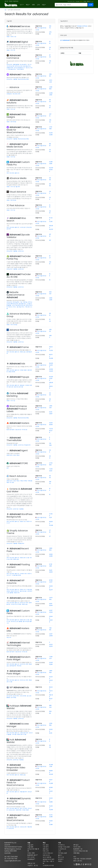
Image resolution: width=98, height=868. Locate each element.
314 (50, 443)
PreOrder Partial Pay (19, 258)
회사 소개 (61, 857)
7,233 (51, 469)
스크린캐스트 (62, 849)
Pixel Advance (17, 205)
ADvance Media (18, 178)
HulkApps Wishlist (19, 707)
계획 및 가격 (31, 863)
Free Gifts (20, 74)
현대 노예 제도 (78, 861)
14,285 (51, 783)
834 (50, 465)
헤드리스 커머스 (12, 307)
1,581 (50, 566)
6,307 (51, 610)
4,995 (51, 556)
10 (50, 49)
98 (50, 184)
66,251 (51, 363)
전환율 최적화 (10, 68)
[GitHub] (88, 864)
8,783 (51, 580)
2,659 (51, 636)
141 (50, 150)
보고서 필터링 (47, 857)
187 (50, 234)
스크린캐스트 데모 (48, 865)
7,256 (51, 657)
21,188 (51, 824)
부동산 (18, 455)
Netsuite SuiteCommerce (16, 295)
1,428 (51, 87)
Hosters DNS (18, 630)
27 (50, 530)
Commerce (14, 57)
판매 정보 (46, 849)
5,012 (51, 412)
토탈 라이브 (39, 26)
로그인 (6, 1)
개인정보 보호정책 (86, 859)
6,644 (51, 605)
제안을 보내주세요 (82, 26)
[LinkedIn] (77, 864)
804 (50, 550)
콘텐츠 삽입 (23, 352)
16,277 (51, 590)
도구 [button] (21, 5)
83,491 (51, 774)
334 (50, 408)
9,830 (51, 572)
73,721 (51, 429)
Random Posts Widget (19, 658)
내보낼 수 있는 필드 (64, 847)
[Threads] (83, 864)
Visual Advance (18, 192)
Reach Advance (18, 476)
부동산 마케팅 (24, 481)
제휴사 (60, 861)
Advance (14, 87)
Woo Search (16, 219)
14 (50, 116)
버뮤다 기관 (13, 37)
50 (50, 186)
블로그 (60, 855)
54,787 (51, 168)
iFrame (19, 347)
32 (50, 197)
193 (50, 26)
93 (50, 478)
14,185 (51, 162)
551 (50, 630)
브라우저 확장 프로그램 (80, 851)
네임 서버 (9, 637)
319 (50, 120)
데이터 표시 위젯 (24, 603)
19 (50, 41)
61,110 (51, 733)
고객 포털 (14, 734)
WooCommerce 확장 (23, 79)
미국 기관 (13, 50)
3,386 (51, 817)
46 (50, 745)
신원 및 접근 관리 (24, 733)
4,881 (51, 164)
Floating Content (18, 566)
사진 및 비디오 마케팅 (16, 604)
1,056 (51, 95)
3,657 (51, 414)
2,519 (51, 723)
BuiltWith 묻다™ (32, 855)
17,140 (51, 222)
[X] (74, 864)
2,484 (51, 93)
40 (50, 456)
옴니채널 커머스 (12, 69)
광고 (8, 468)
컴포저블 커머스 (27, 66)
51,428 (51, 358)
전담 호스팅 (18, 430)
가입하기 (30, 865)
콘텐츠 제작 (17, 593)
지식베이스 (61, 845)
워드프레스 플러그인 (14, 173)
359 (50, 74)
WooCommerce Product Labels (17, 409)
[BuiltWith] (11, 5)
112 (50, 106)
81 (50, 256)
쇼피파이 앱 (21, 251)
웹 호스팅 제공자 (11, 430)
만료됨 (37, 34)
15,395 (51, 765)
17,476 (51, 350)
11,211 (50, 517)
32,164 (51, 810)
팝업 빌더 (22, 385)
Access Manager (18, 725)
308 (50, 445)
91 (50, 63)
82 (50, 34)
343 (50, 707)
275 (50, 32)
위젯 (8, 173)
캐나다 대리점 (14, 325)
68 (50, 713)
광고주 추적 (16, 696)
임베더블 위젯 (13, 666)
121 (50, 331)
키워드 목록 (31, 853)
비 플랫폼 (15, 79)
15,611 (51, 570)
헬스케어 (18, 187)
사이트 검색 (23, 227)
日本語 (85, 1)
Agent (19, 450)
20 (50, 57)
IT (75, 1)
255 (50, 330)
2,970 (51, 598)
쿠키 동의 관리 (10, 387)
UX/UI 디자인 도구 (15, 591)
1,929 (51, 298)
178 (50, 61)
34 (50, 211)
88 (50, 144)
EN (68, 1)
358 (50, 129)
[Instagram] (90, 864)
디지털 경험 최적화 (16, 575)
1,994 (51, 671)
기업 (29, 64)
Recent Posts (18, 550)
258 (50, 336)
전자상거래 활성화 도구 (20, 68)
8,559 (51, 425)
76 (50, 28)
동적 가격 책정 (24, 808)
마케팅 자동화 (23, 370)
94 (50, 476)
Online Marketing (17, 395)
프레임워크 (9, 94)
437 (50, 294)
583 (50, 725)
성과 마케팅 (13, 697)
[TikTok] (81, 864)
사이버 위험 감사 (48, 853)
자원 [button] (43, 5)
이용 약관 (76, 859)
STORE (19, 463)
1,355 (51, 406)
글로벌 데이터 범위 (49, 859)
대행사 (8, 37)
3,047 (51, 582)
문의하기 (61, 859)
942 (50, 599)
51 (50, 236)
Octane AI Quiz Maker (19, 490)
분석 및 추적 (10, 696)
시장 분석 (46, 847)
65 (50, 76)
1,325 (51, 300)
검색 (65, 40)
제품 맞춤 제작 (24, 792)
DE (70, 1)
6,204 (51, 133)
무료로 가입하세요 (14, 1)
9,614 (51, 604)
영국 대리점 (13, 122)
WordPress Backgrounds (20, 515)
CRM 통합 (76, 853)
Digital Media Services (17, 145)
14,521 (51, 644)
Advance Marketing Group (19, 315)
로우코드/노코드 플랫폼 (17, 621)
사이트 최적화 (23, 696)
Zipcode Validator (18, 236)
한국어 (81, 1)
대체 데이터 (46, 855)
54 (50, 102)
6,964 (51, 554)
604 (50, 292)
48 (50, 178)
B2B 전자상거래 (14, 304)
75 (50, 483)
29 (50, 47)
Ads (17, 364)
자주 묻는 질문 (62, 853)
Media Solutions (17, 101)
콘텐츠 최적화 (12, 372)
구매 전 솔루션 (20, 69)
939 (50, 672)
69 (50, 313)
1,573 (51, 80)
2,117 (50, 658)
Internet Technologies (18, 644)
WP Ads (19, 687)
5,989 (51, 802)
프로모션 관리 (12, 810)
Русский (78, 1)
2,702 (51, 463)
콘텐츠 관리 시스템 (11, 455)
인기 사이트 (31, 857)
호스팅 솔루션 (23, 64)
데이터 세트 (77, 847)
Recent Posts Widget (18, 672)
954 (50, 711)
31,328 (51, 525)
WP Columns (16, 582)
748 (50, 628)
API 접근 (76, 845)
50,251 (51, 377)
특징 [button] (27, 5)
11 (50, 490)
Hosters (19, 423)
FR (72, 1)
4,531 (51, 471)
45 (50, 180)
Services (20, 26)
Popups (19, 377)
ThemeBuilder (14, 439)
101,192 (51, 369)
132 (50, 262)
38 (50, 747)
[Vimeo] (86, 864)
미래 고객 (46, 851)
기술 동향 (30, 847)
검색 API (9, 229)
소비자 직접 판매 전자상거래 (19, 305)
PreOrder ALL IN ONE (19, 276)
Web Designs (16, 116)
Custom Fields (18, 612)
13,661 (51, 664)
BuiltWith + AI (78, 849)
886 (50, 705)
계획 (33, 5)
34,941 (51, 371)
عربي (92, 1)
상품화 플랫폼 (16, 64)
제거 (75, 857)
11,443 (51, 423)
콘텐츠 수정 (23, 521)
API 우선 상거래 (19, 66)
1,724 (51, 127)
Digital (19, 42)
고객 (38, 5)
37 (50, 258)
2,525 (51, 612)
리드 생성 (12, 482)
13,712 (51, 815)
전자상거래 (9, 64)
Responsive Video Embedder (16, 768)
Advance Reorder (19, 330)
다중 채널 (25, 302)
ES (73, 1)
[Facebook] (79, 864)
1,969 (51, 548)
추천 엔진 (19, 666)
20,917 (51, 663)
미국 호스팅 (24, 430)
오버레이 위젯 (29, 385)
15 (50, 205)
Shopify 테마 (27, 445)
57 (50, 108)
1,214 (50, 82)
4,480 (51, 135)
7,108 (51, 766)
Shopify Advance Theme (17, 532)
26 (50, 450)
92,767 (51, 229)
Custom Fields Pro (18, 163)
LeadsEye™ (31, 859)
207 (50, 114)
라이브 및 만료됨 (40, 32)
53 (50, 152)
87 (50, 55)
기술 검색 (30, 845)
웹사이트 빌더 (24, 591)
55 (50, 100)
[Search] (71, 5)
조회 (91, 5)
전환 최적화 (19, 810)
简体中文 (89, 1)
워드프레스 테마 (16, 94)
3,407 (51, 634)
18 (50, 401)
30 (50, 393)
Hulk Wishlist (16, 741)
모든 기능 (46, 861)
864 (50, 89)
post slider (21, 598)
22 (50, 321)
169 (50, 482)
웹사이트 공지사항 (19, 387)
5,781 (51, 564)
